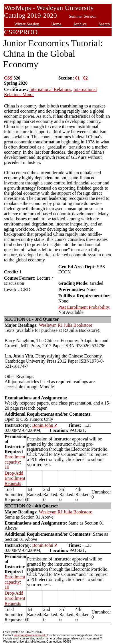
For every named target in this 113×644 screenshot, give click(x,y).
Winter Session (27, 24)
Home (56, 24)
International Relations (50, 89)
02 (86, 78)
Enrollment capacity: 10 (15, 462)
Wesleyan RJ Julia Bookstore (66, 325)
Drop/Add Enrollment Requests (15, 478)
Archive (80, 24)
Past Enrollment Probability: (84, 307)
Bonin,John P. (45, 425)
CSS (8, 78)
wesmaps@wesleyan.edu (30, 635)
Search (104, 24)
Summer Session (83, 16)
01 (78, 78)
